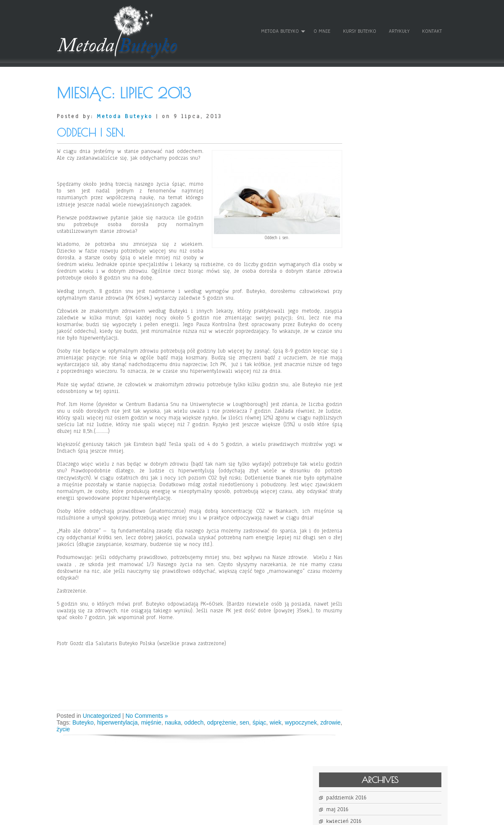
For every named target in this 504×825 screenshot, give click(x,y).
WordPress (337, 815)
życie (87, 731)
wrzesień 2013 (372, 205)
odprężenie (228, 724)
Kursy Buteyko (359, 29)
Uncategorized (102, 717)
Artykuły (399, 29)
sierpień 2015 (371, 145)
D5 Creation (278, 815)
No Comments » (146, 717)
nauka (177, 724)
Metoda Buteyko (280, 29)
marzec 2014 (370, 181)
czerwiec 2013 (372, 228)
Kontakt (431, 29)
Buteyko (84, 724)
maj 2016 (366, 122)
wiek (286, 724)
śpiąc (269, 724)
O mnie (322, 29)
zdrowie (67, 731)
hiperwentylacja (120, 724)
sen (252, 724)
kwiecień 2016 (373, 134)
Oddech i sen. (91, 128)
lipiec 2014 (369, 169)
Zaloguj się (369, 304)
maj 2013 (366, 240)
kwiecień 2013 (373, 252)
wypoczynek (312, 724)
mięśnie (155, 724)
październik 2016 (375, 110)
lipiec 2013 (369, 216)
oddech (200, 724)
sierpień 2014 (371, 158)
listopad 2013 (371, 193)
